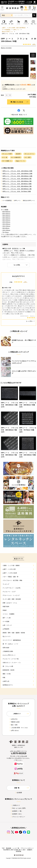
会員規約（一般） (17, 811)
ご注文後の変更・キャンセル (18, 728)
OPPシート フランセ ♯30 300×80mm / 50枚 (16, 184)
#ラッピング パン (29, 154)
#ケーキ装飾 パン (7, 161)
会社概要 (18, 793)
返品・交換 (13, 725)
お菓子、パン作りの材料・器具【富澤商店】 (14, 28)
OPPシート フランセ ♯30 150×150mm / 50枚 (17, 171)
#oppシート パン (20, 161)
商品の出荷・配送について (19, 115)
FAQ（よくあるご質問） (18, 808)
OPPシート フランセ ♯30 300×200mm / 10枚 (17, 176)
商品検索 (9, 848)
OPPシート (16, 30)
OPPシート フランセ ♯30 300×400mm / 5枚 (16, 181)
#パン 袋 (5, 157)
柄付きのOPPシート (7, 32)
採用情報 (18, 851)
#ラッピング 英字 (7, 154)
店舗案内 (30, 850)
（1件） (34, 44)
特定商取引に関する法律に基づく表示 (14, 850)
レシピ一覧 (16, 848)
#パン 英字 (28, 157)
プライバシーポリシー (18, 817)
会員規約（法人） (17, 814)
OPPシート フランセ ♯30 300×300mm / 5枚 (16, 179)
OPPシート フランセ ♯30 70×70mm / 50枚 (16, 191)
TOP (3, 848)
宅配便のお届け (15, 722)
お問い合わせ (14, 730)
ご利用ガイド (15, 805)
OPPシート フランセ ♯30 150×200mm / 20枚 (17, 173)
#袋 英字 (18, 154)
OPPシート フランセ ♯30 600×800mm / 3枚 (16, 189)
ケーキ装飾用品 (6, 30)
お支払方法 (13, 719)
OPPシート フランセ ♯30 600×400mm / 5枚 (16, 186)
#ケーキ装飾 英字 (16, 157)
